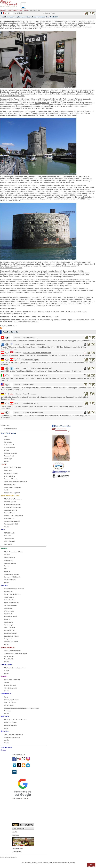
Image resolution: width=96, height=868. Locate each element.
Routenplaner (17, 852)
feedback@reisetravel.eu (28, 322)
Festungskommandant (50, 273)
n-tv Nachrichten (19, 828)
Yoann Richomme (42, 103)
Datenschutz (57, 863)
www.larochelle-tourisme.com (12, 96)
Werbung (72, 863)
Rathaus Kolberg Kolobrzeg (34, 413)
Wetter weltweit (18, 848)
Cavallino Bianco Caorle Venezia (35, 375)
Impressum (65, 863)
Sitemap (46, 863)
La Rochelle (67, 273)
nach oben (91, 866)
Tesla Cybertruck (30, 394)
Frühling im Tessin (30, 338)
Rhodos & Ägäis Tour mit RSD (34, 345)
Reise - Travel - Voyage (15, 10)
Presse (34, 863)
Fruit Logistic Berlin (31, 403)
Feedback (28, 863)
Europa (26, 10)
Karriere (40, 863)
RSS (23, 863)
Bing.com (16, 835)
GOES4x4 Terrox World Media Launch (37, 353)
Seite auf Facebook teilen (63, 426)
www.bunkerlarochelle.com (11, 268)
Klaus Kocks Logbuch (31, 360)
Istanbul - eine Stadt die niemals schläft (38, 368)
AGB (51, 863)
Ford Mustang (29, 385)
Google (15, 832)
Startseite (3, 10)
